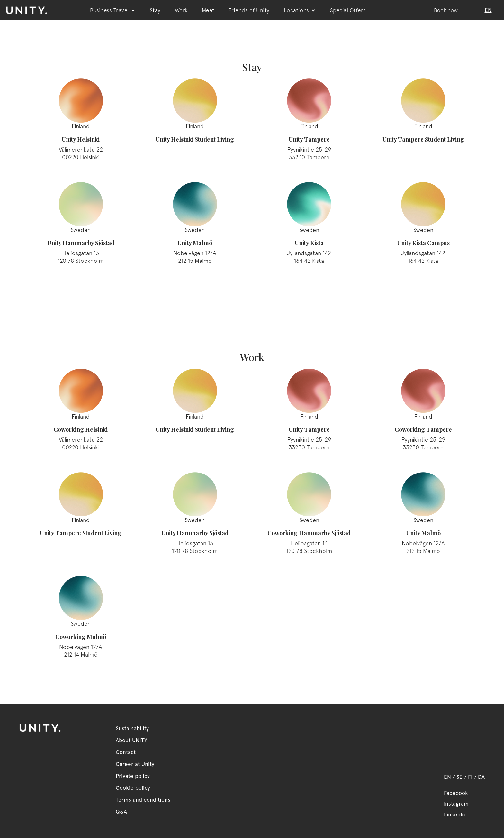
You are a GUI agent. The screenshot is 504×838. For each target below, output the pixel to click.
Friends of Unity (249, 10)
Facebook (456, 793)
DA (481, 777)
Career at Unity (135, 764)
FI (470, 777)
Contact (126, 752)
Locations (300, 10)
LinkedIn (455, 815)
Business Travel (113, 10)
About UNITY (131, 740)
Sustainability (132, 728)
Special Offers (348, 10)
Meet (208, 10)
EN (447, 777)
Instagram (456, 804)
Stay (155, 10)
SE (459, 777)
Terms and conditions (143, 800)
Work (181, 10)
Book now (446, 10)
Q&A (121, 812)
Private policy (133, 776)
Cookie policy (133, 788)
